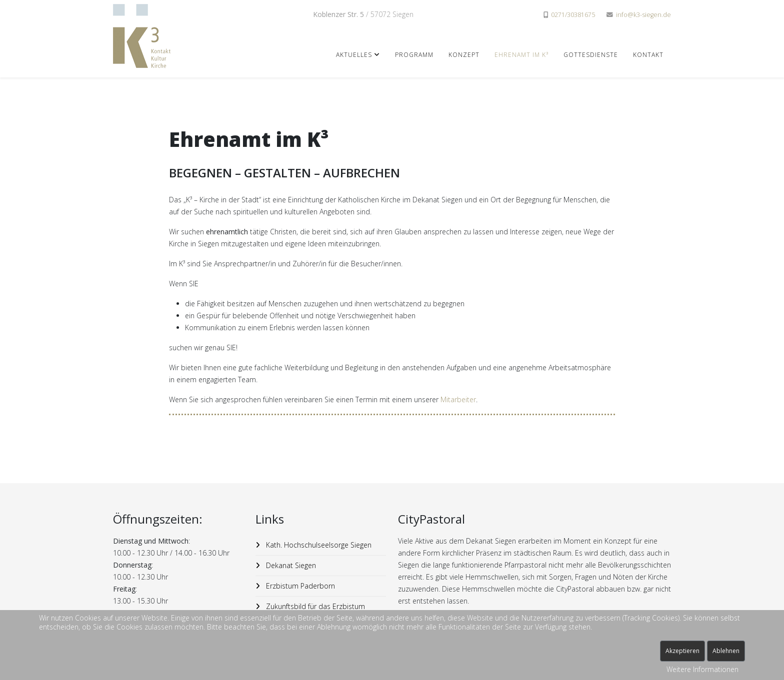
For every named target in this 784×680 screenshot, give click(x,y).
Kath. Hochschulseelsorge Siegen (318, 545)
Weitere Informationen (702, 669)
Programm (414, 55)
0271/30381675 (573, 15)
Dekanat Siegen (290, 565)
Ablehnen (726, 651)
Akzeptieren (682, 651)
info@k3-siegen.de (643, 15)
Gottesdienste (591, 55)
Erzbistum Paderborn (299, 586)
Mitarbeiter (458, 399)
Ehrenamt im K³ (521, 55)
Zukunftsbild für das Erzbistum (314, 606)
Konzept (464, 55)
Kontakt (648, 55)
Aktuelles (354, 55)
